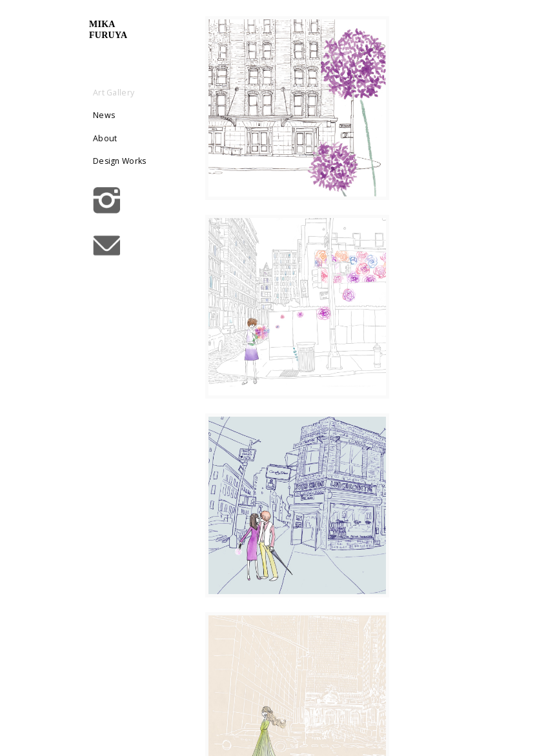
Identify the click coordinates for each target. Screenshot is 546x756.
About (144, 138)
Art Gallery (152, 93)
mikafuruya (147, 30)
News (143, 115)
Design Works (145, 168)
